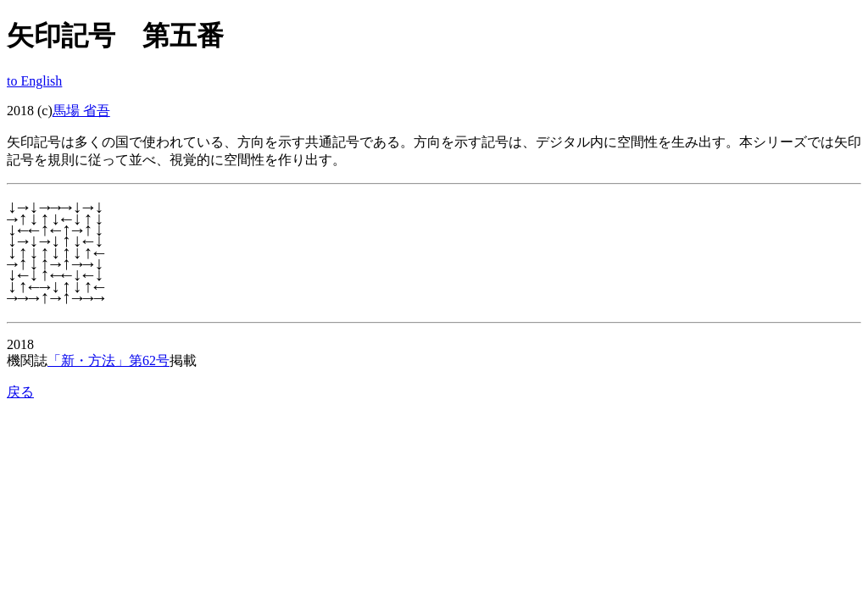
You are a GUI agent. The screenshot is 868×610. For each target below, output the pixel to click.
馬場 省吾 (81, 111)
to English (34, 81)
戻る (20, 392)
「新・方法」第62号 (108, 360)
